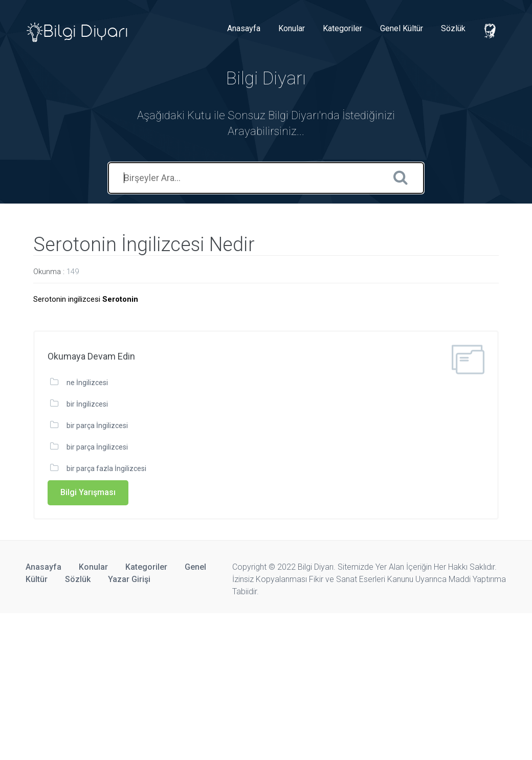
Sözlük (453, 28)
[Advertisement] (266, 685)
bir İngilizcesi (87, 404)
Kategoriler (342, 28)
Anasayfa (244, 28)
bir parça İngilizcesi (97, 426)
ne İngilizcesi (87, 383)
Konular (292, 28)
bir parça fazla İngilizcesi (106, 468)
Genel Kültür (402, 28)
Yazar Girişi (129, 579)
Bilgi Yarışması (88, 492)
